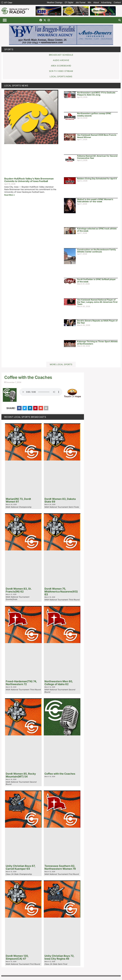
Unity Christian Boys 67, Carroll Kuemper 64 (21, 867)
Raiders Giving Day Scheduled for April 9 (97, 179)
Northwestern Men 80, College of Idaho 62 (59, 683)
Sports (9, 49)
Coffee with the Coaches (60, 774)
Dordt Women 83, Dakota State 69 (60, 500)
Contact (117, 2)
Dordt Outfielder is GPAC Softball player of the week (96, 280)
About (96, 2)
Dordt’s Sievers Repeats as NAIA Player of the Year (97, 322)
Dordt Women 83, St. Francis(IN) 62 (19, 590)
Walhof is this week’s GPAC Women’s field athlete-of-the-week (95, 200)
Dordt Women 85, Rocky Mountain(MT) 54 (21, 775)
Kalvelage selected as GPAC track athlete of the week (97, 230)
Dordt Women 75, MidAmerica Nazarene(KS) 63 (61, 592)
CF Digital (69, 2)
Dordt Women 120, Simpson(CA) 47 (17, 957)
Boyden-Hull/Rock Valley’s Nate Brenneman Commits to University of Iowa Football (29, 180)
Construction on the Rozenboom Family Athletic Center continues (96, 251)
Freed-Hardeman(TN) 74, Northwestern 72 (21, 683)
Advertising (106, 2)
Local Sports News (16, 86)
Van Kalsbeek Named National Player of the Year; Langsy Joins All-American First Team (97, 302)
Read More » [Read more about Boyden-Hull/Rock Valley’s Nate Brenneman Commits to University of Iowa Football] (10, 195)
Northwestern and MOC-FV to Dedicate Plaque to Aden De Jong (96, 94)
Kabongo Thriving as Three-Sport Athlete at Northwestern (97, 342)
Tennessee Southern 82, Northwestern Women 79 (60, 867)
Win (89, 2)
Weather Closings (55, 2)
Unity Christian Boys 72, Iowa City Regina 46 (59, 957)
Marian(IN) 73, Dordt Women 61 (18, 500)
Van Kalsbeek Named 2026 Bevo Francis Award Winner (97, 136)
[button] (5, 20)
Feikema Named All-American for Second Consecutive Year (97, 157)
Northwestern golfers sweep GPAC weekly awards (94, 114)
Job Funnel (80, 2)
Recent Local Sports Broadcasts (25, 417)
